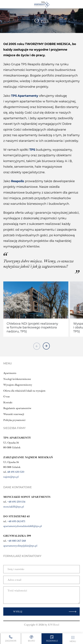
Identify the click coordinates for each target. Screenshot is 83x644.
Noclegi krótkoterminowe (17, 379)
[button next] (46, 346)
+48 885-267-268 (17, 541)
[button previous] (37, 346)
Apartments (10, 373)
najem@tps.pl (11, 477)
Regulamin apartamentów (17, 408)
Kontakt (8, 402)
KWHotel (54, 625)
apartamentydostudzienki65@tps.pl (23, 526)
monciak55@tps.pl (14, 507)
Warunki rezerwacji (14, 414)
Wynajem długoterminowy (18, 385)
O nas (7, 397)
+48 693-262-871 (16, 521)
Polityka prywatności (14, 420)
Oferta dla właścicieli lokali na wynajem (24, 391)
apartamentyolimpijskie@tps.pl (20, 546)
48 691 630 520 (16, 472)
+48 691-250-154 (16, 502)
